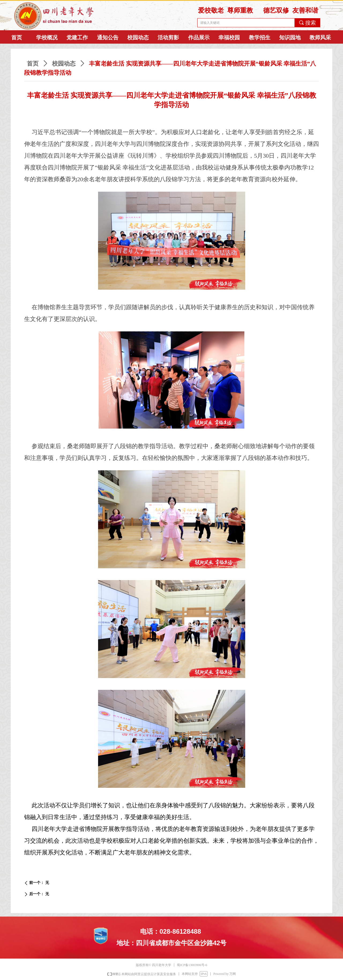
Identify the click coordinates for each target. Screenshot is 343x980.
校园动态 (64, 64)
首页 (33, 64)
